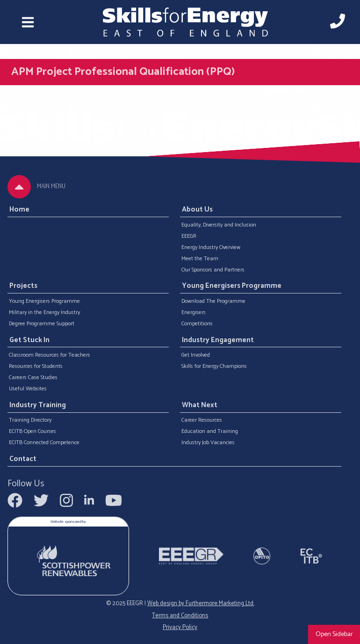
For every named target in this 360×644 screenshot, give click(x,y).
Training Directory (30, 420)
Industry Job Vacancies (208, 443)
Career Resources (202, 420)
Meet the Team (200, 259)
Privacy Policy (180, 627)
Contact (23, 459)
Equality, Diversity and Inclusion (219, 225)
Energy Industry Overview (211, 248)
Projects (23, 286)
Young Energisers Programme (44, 301)
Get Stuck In (29, 340)
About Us (197, 210)
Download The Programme (213, 301)
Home (19, 210)
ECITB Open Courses (32, 432)
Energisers (194, 313)
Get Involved (196, 355)
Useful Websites (28, 389)
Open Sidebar (334, 634)
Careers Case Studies (33, 378)
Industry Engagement (218, 340)
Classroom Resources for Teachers (50, 355)
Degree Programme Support (42, 324)
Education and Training (210, 432)
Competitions (197, 324)
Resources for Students (36, 366)
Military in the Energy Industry (44, 313)
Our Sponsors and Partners (213, 270)
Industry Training (38, 405)
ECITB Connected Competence (44, 443)
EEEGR (189, 236)
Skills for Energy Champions (214, 366)
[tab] (19, 187)
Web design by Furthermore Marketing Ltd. (201, 604)
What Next (200, 405)
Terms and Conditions (180, 616)
